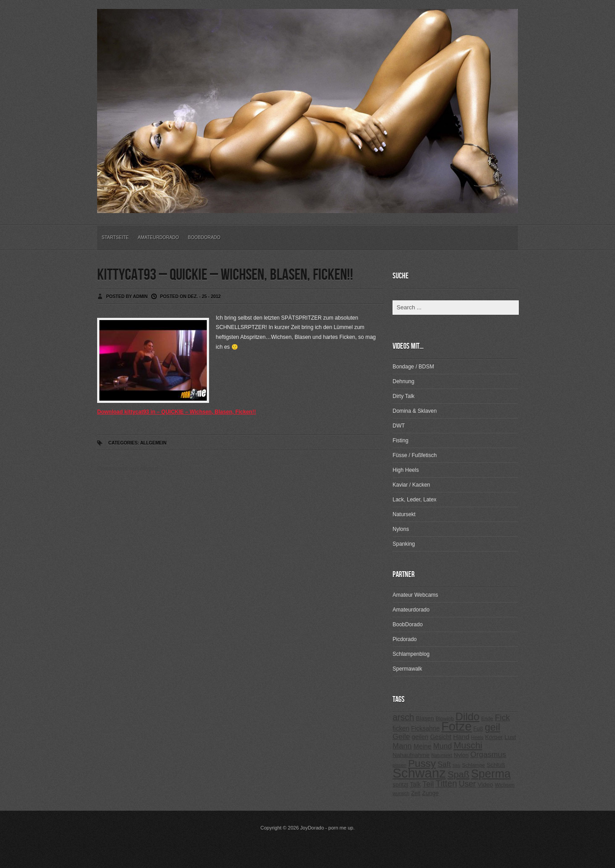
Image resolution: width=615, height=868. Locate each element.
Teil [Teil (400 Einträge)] (428, 784)
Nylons (401, 529)
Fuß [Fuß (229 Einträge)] (478, 729)
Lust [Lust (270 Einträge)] (510, 737)
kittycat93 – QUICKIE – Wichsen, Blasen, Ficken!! (225, 275)
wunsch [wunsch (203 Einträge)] (401, 793)
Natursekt (404, 514)
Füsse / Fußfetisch (415, 455)
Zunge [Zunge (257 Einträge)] (430, 793)
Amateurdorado (158, 237)
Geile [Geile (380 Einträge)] (401, 737)
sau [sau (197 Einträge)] (457, 765)
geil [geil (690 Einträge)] (492, 727)
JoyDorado (312, 828)
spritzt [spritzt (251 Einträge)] (400, 785)
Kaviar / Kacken (411, 485)
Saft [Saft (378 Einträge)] (444, 764)
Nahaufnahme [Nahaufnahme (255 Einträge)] (411, 755)
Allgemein (153, 443)
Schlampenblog (411, 654)
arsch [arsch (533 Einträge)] (403, 717)
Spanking (404, 544)
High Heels (406, 470)
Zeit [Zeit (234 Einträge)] (416, 793)
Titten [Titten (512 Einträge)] (446, 783)
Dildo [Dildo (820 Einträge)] (467, 717)
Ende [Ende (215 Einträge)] (487, 718)
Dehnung (404, 381)
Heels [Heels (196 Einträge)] (477, 737)
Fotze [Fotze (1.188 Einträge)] (457, 727)
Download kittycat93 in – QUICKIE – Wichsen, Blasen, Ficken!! (177, 412)
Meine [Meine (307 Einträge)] (423, 746)
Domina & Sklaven (415, 411)
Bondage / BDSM (413, 367)
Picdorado (405, 639)
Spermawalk (407, 669)
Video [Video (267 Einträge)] (485, 785)
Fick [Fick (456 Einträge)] (503, 717)
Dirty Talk (404, 396)
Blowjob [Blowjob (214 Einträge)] (444, 718)
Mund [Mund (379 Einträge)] (443, 746)
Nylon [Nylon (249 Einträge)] (461, 755)
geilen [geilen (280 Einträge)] (420, 737)
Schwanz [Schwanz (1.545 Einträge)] (419, 773)
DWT (399, 426)
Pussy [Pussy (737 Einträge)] (422, 763)
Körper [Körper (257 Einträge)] (494, 737)
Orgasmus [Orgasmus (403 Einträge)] (488, 754)
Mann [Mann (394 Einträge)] (402, 746)
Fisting (400, 440)
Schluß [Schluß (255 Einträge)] (496, 765)
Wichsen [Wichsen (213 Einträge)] (504, 785)
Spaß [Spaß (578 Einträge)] (459, 774)
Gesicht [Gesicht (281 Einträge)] (441, 737)
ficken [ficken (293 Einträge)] (401, 728)
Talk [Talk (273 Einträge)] (415, 785)
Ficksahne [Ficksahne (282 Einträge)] (425, 728)
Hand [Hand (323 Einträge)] (461, 737)
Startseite (115, 237)
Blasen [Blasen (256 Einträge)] (425, 718)
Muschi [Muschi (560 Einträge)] (468, 745)
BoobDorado (204, 237)
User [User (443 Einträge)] (467, 784)
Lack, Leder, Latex (414, 500)
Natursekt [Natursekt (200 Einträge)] (441, 755)
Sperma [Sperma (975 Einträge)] (491, 774)
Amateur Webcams (415, 595)
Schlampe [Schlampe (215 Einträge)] (473, 765)
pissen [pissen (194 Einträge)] (399, 765)
